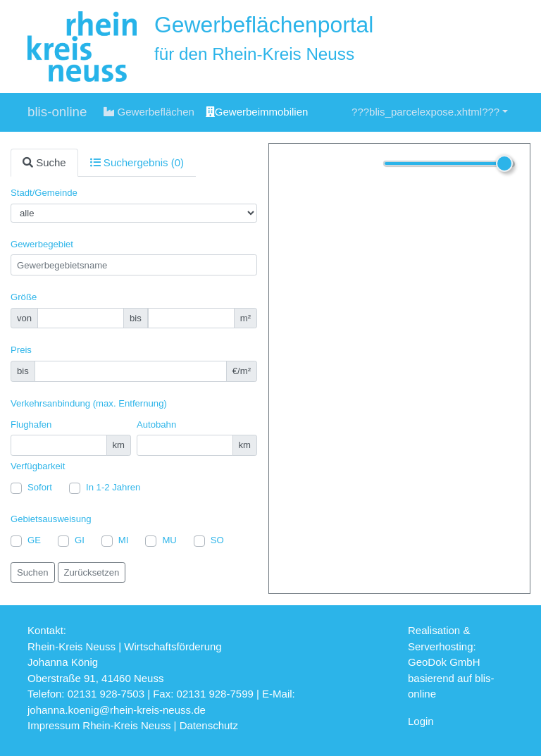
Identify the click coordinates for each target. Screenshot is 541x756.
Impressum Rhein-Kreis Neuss (99, 725)
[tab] (44, 163)
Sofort (40, 487)
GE (34, 540)
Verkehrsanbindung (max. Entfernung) (89, 403)
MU (169, 540)
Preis (21, 350)
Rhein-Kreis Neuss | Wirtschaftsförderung (125, 646)
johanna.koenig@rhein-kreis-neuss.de (117, 710)
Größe (24, 297)
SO (217, 540)
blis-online (57, 112)
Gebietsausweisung (51, 519)
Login (421, 721)
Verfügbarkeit (38, 466)
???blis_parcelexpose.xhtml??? (425, 112)
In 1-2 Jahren (113, 487)
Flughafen (31, 425)
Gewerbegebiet (42, 244)
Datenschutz (209, 725)
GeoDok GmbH (444, 662)
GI (80, 540)
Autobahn (156, 425)
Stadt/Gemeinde (44, 193)
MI (124, 540)
